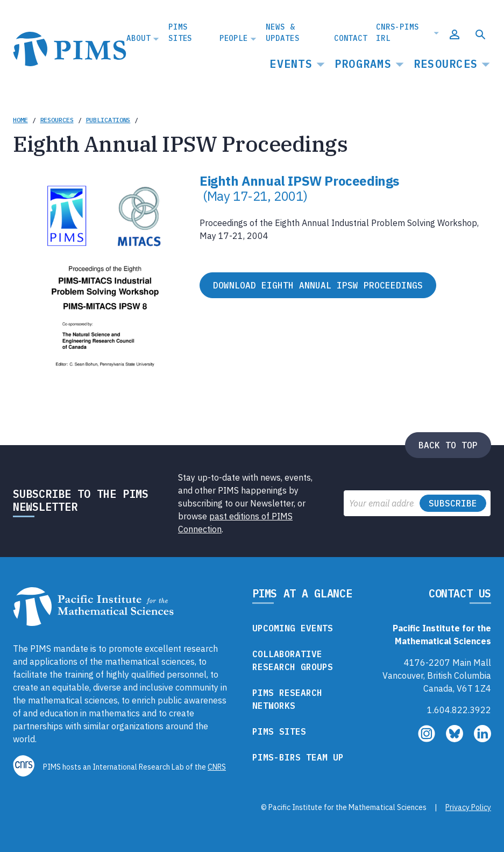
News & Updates (282, 33)
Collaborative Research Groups (293, 660)
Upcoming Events (293, 628)
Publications (108, 120)
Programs (363, 64)
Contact (351, 38)
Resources (446, 64)
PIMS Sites (180, 33)
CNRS (217, 767)
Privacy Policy (468, 807)
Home (20, 120)
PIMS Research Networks (287, 699)
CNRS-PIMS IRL (397, 33)
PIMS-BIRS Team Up (298, 757)
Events (291, 64)
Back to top (448, 445)
